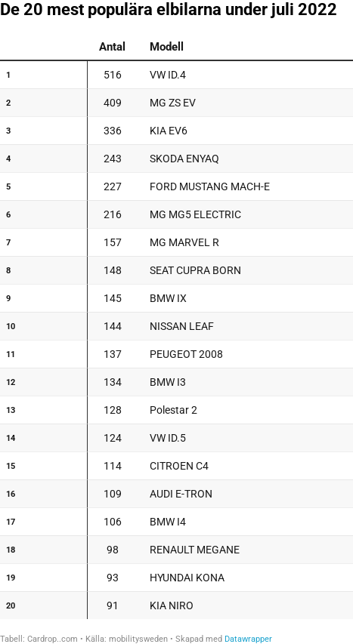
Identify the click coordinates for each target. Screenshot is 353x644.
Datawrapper (248, 639)
